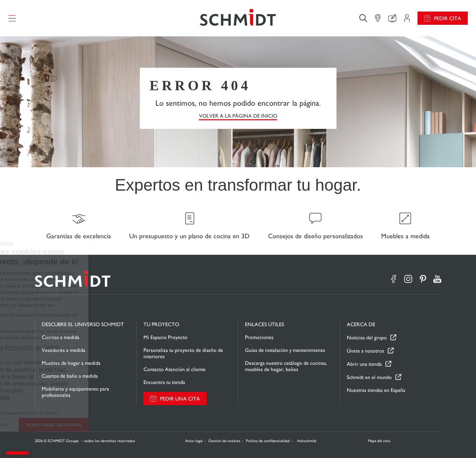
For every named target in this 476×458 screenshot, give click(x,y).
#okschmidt (306, 441)
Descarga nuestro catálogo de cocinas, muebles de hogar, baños (286, 366)
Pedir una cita (180, 399)
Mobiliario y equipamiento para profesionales (75, 392)
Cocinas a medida (60, 337)
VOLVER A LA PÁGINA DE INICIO (238, 116)
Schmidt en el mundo (369, 377)
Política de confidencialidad (268, 441)
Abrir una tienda (364, 364)
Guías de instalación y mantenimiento (285, 350)
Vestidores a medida (63, 350)
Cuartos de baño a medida (70, 376)
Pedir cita (448, 18)
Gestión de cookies (224, 441)
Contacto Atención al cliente (175, 369)
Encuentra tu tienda (164, 382)
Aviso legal (194, 441)
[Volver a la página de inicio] (238, 18)
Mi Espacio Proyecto (165, 337)
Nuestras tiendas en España (376, 390)
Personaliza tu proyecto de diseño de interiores (183, 353)
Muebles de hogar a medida (71, 363)
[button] (18, 453)
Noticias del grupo (367, 338)
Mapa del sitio (379, 441)
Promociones (259, 337)
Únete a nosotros (365, 351)
